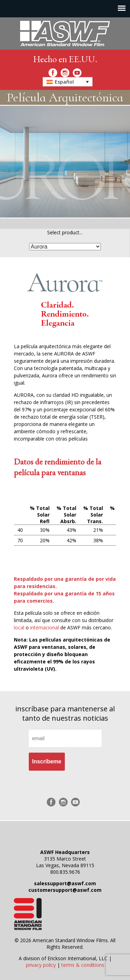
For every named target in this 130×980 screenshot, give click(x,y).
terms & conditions (83, 965)
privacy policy (41, 965)
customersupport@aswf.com (65, 890)
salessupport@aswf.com (65, 883)
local (19, 627)
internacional (45, 627)
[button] (68, 82)
